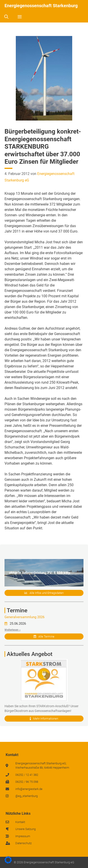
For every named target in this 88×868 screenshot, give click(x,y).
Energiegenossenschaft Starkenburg (41, 6)
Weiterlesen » (13, 630)
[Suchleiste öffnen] (6, 17)
